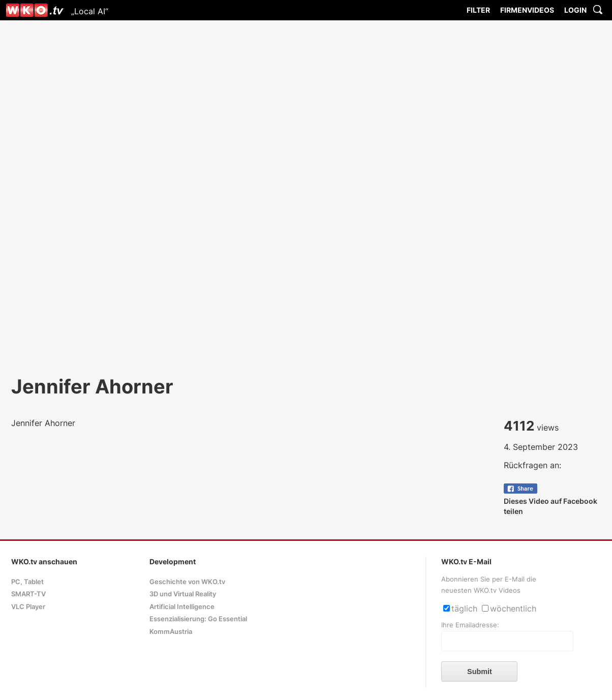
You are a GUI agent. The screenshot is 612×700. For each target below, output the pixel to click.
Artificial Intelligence (182, 607)
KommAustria (171, 632)
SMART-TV (28, 594)
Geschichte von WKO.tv (187, 582)
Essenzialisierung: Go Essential (198, 619)
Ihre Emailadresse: (470, 625)
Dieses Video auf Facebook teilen (550, 501)
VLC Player (28, 607)
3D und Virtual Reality (183, 594)
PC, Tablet (27, 582)
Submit (480, 672)
